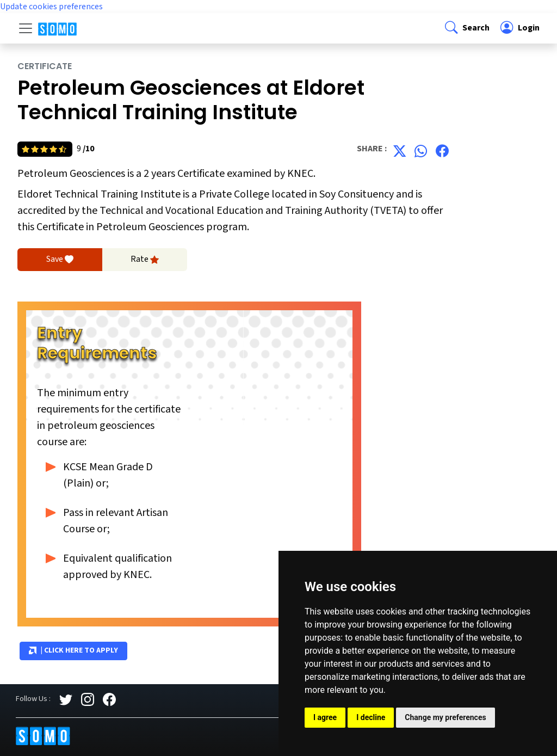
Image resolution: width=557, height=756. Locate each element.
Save (60, 260)
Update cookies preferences (51, 7)
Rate (145, 260)
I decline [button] (371, 717)
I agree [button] (325, 717)
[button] (466, 28)
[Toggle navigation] (26, 28)
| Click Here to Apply (73, 651)
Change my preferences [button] (445, 717)
